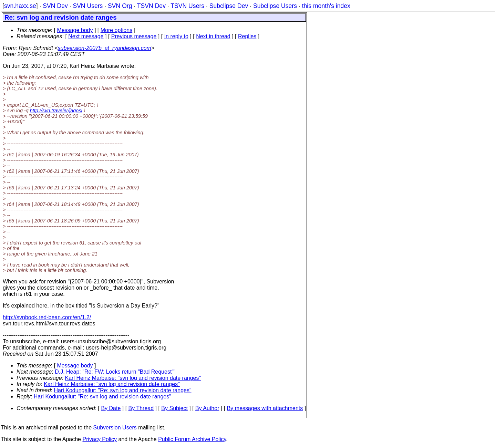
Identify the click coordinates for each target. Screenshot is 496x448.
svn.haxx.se (20, 6)
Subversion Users (115, 428)
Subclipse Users (275, 6)
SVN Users (88, 6)
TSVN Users (187, 6)
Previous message (134, 36)
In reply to (176, 36)
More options (117, 30)
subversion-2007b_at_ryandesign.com (105, 48)
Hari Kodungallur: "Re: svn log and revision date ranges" (123, 390)
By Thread (141, 408)
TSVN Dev (151, 6)
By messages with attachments (265, 408)
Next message (86, 36)
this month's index (326, 6)
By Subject (174, 408)
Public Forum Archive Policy (192, 439)
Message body (75, 30)
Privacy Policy (100, 439)
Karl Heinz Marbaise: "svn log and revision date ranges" (133, 378)
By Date (111, 408)
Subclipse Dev (229, 6)
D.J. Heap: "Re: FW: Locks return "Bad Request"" (115, 372)
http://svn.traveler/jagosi (56, 111)
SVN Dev (55, 6)
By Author (207, 408)
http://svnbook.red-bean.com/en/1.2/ (47, 317)
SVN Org (120, 6)
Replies (247, 36)
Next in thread (213, 36)
